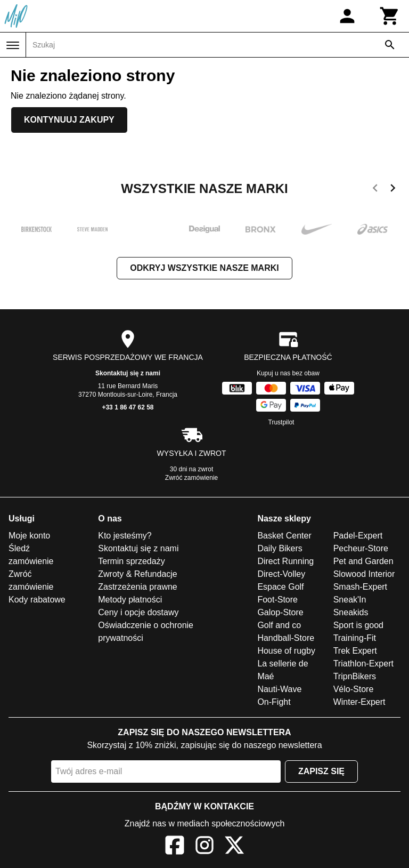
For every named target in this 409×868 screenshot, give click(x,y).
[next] (393, 190)
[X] (234, 847)
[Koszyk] (390, 16)
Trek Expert (355, 651)
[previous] (375, 190)
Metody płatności (130, 600)
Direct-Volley (281, 574)
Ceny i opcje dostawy (138, 612)
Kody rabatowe (37, 600)
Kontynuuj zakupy (69, 120)
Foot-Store (277, 600)
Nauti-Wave (279, 689)
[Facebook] (175, 847)
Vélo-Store (354, 689)
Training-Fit (355, 638)
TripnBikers (355, 676)
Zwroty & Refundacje (138, 574)
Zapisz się (321, 771)
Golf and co (279, 625)
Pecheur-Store (361, 548)
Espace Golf (280, 587)
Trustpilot (281, 422)
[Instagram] (204, 847)
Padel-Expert (358, 536)
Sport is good (358, 625)
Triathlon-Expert (363, 664)
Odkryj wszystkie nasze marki (204, 268)
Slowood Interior (364, 574)
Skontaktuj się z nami (128, 373)
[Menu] (13, 45)
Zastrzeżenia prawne (138, 587)
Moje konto (29, 536)
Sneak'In (350, 600)
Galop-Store (280, 612)
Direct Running (285, 561)
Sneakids (351, 612)
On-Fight (274, 702)
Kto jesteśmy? (125, 536)
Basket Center (284, 536)
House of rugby (286, 651)
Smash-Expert (360, 587)
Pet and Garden (363, 561)
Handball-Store (286, 638)
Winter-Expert (359, 702)
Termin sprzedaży (131, 561)
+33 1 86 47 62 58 (128, 407)
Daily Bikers (280, 548)
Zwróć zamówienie (191, 478)
